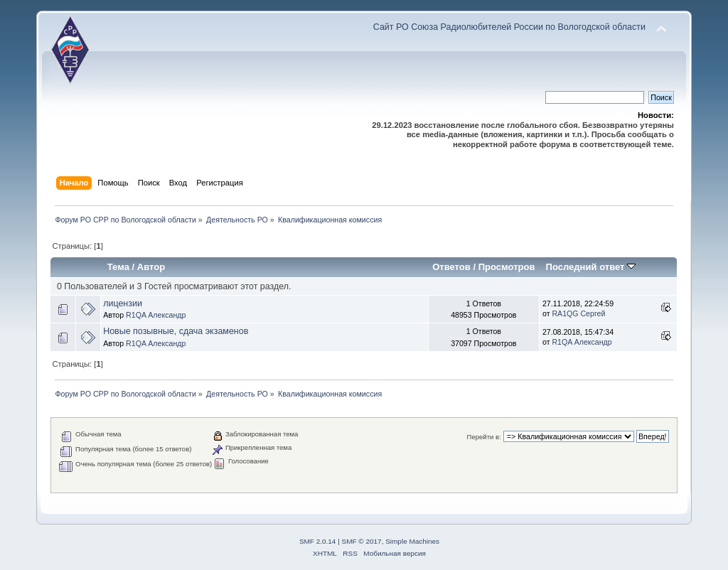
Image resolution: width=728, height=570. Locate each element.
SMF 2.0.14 (318, 541)
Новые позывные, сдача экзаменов (176, 331)
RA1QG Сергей (578, 313)
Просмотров (507, 267)
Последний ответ (591, 267)
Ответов (451, 267)
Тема (118, 267)
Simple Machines (412, 541)
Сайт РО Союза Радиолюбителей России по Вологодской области (509, 27)
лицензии (123, 303)
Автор (151, 267)
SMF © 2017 (362, 541)
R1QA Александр (156, 315)
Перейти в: (484, 437)
